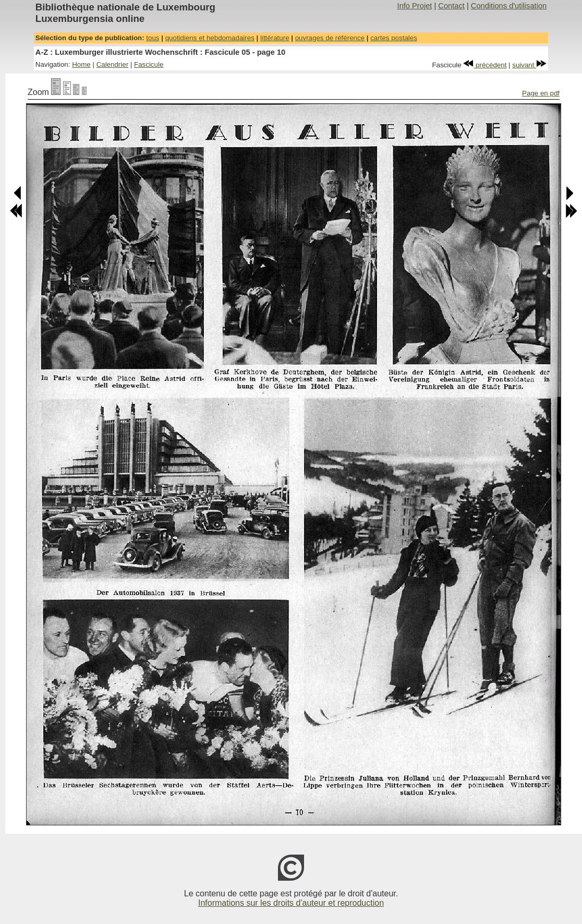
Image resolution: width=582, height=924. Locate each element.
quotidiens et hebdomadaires (210, 38)
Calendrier (113, 64)
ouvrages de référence (330, 38)
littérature (275, 38)
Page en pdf (541, 93)
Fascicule (149, 64)
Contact (451, 6)
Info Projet (415, 6)
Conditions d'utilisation (509, 6)
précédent (485, 65)
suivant (529, 65)
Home (81, 64)
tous (153, 38)
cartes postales (394, 38)
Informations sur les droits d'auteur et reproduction (291, 903)
